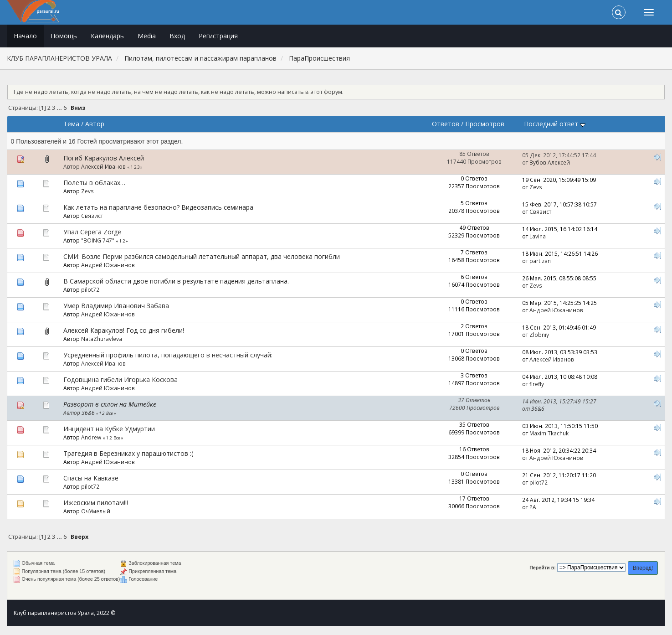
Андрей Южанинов (108, 265)
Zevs (87, 191)
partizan (540, 261)
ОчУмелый (96, 511)
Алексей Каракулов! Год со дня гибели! (124, 330)
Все (110, 413)
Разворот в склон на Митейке (110, 404)
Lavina (538, 236)
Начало (25, 36)
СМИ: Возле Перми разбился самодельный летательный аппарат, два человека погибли (202, 256)
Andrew (91, 437)
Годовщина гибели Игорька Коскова (121, 379)
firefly (537, 384)
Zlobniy (539, 335)
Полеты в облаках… (94, 183)
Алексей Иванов (103, 166)
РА (533, 507)
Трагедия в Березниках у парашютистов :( (128, 453)
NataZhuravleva (102, 339)
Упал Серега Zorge (92, 232)
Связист (92, 216)
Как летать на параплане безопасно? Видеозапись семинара (158, 207)
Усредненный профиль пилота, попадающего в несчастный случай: (168, 355)
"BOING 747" (98, 240)
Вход (177, 36)
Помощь (64, 36)
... (60, 108)
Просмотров (485, 124)
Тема (71, 124)
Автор (95, 124)
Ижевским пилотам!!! (96, 503)
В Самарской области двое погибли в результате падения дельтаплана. (176, 281)
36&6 (88, 413)
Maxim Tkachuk (549, 433)
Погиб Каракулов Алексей (104, 158)
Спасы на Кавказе (91, 478)
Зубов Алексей (550, 162)
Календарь (107, 36)
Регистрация (218, 36)
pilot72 (90, 289)
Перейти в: (543, 568)
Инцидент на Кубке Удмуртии (109, 429)
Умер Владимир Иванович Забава (116, 306)
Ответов (446, 124)
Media (147, 36)
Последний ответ (555, 124)
